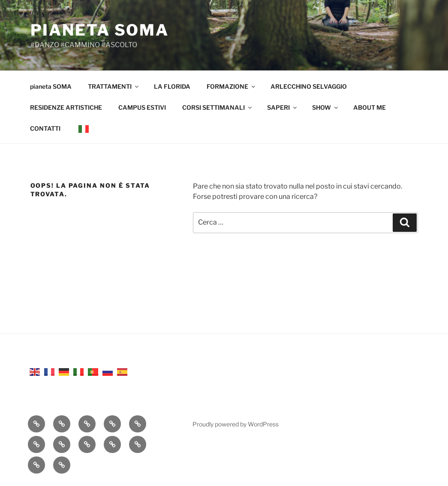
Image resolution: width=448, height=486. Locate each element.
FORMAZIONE (232, 86)
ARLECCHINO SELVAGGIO (309, 86)
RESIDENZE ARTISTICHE (66, 107)
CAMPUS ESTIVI (142, 107)
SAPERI (283, 107)
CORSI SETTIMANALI (218, 107)
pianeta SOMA (100, 30)
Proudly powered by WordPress (236, 424)
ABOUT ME (370, 107)
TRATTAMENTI (114, 86)
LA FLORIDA (172, 86)
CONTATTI (45, 128)
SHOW (326, 107)
